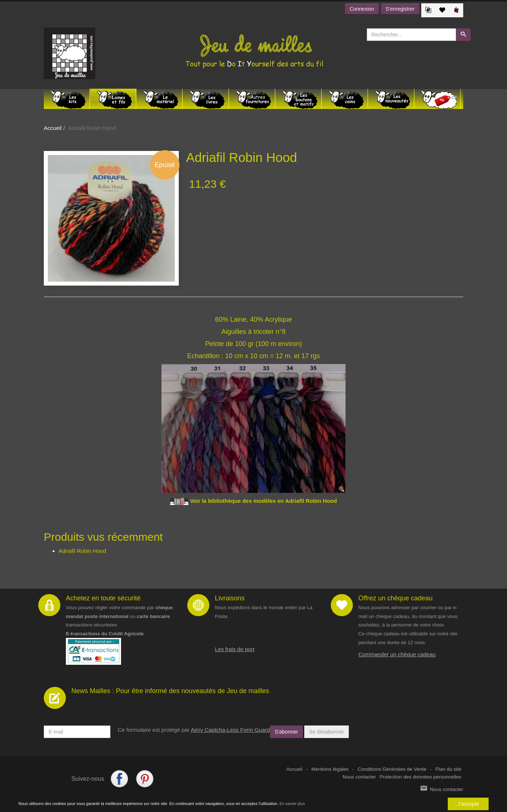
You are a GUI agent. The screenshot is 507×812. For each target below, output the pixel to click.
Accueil (53, 128)
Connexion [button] (362, 9)
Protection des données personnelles (421, 777)
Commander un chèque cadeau (397, 654)
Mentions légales (330, 769)
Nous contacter (359, 777)
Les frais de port (235, 649)
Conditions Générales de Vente (392, 769)
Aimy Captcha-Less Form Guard (230, 730)
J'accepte (468, 804)
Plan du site (448, 769)
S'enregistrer (400, 9)
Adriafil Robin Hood (82, 551)
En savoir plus (292, 804)
